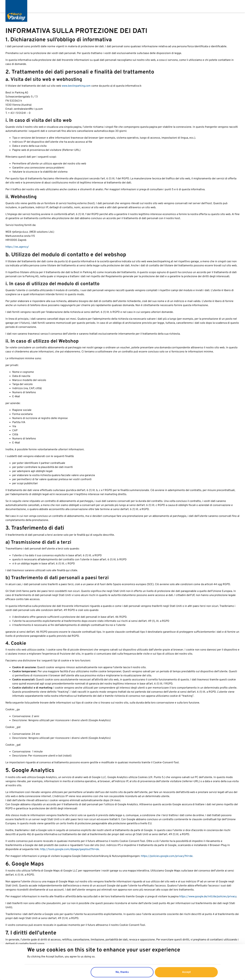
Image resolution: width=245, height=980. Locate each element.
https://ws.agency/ (17, 247)
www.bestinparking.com (77, 86)
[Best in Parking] (16, 11)
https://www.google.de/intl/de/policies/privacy (208, 897)
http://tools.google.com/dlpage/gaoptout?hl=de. (70, 849)
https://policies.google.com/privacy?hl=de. (167, 856)
